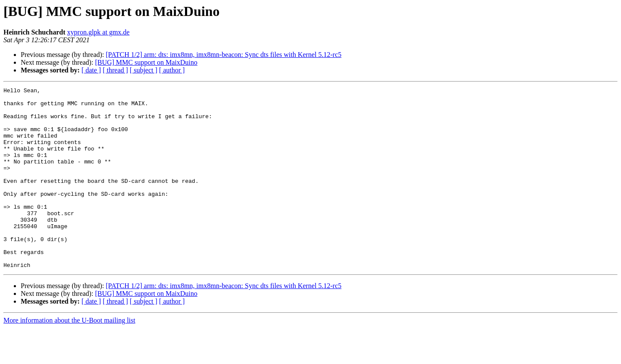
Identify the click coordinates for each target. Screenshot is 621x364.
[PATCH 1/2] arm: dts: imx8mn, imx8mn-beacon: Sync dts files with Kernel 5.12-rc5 (223, 55)
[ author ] (172, 70)
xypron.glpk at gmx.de (99, 32)
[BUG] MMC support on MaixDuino (146, 62)
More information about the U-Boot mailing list (69, 356)
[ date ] (91, 70)
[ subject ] (144, 70)
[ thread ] (115, 70)
